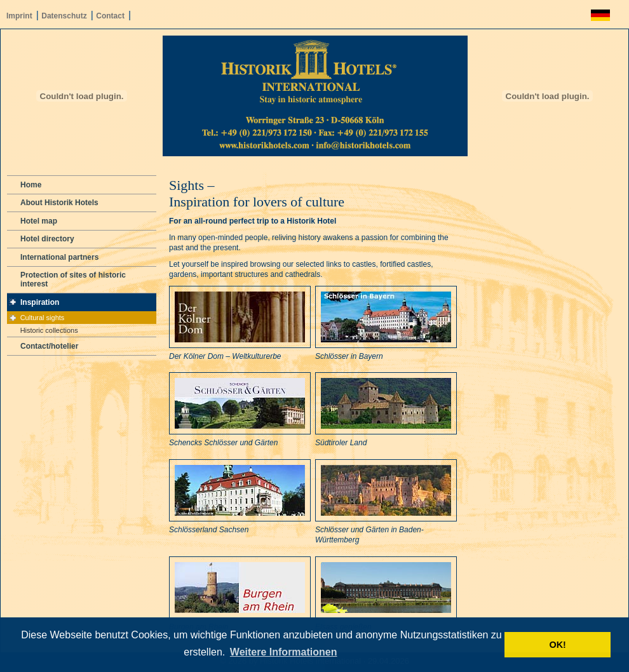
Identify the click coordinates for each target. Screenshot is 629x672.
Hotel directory (47, 239)
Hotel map (39, 221)
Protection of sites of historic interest (73, 279)
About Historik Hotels (59, 203)
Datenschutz (64, 16)
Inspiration (40, 302)
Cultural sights (43, 318)
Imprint (19, 16)
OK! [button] (557, 645)
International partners (59, 257)
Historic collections (49, 330)
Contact (110, 16)
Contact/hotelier (49, 346)
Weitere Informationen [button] (284, 652)
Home (31, 185)
